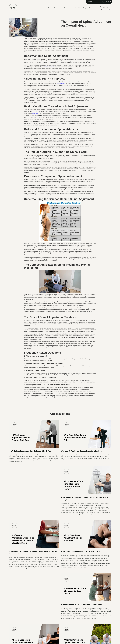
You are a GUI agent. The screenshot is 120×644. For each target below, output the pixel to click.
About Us (78, 8)
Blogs (85, 8)
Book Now (106, 8)
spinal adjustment (61, 84)
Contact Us (92, 8)
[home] (13, 8)
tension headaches (50, 67)
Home (50, 8)
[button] (57, 8)
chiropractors (36, 113)
